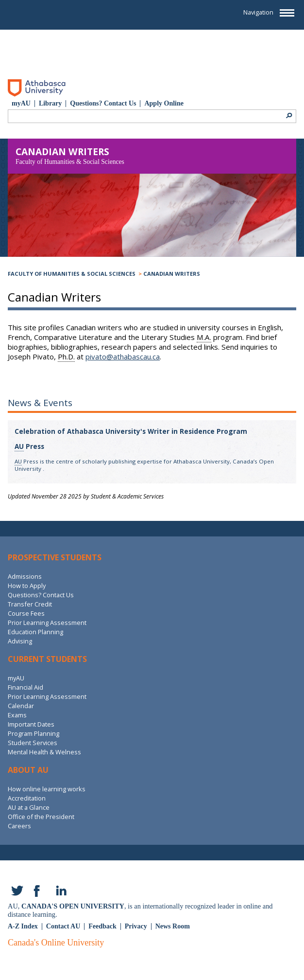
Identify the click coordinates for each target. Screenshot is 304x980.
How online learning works (47, 789)
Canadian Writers (172, 274)
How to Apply (27, 586)
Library (50, 103)
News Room (173, 926)
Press (29, 447)
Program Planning (34, 733)
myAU (21, 103)
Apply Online (164, 103)
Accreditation (27, 798)
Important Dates (31, 724)
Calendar (21, 706)
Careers (19, 826)
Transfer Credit (30, 604)
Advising (20, 641)
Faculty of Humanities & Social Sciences (72, 274)
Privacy (136, 926)
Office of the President (41, 817)
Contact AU (63, 926)
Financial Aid (25, 687)
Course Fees (26, 613)
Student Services (33, 743)
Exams (17, 715)
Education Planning (35, 632)
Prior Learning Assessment (47, 623)
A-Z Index (23, 926)
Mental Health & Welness (44, 752)
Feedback (102, 926)
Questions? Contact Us (103, 103)
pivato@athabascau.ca (123, 356)
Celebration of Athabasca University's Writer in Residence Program (131, 431)
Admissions (25, 576)
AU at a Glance (29, 807)
